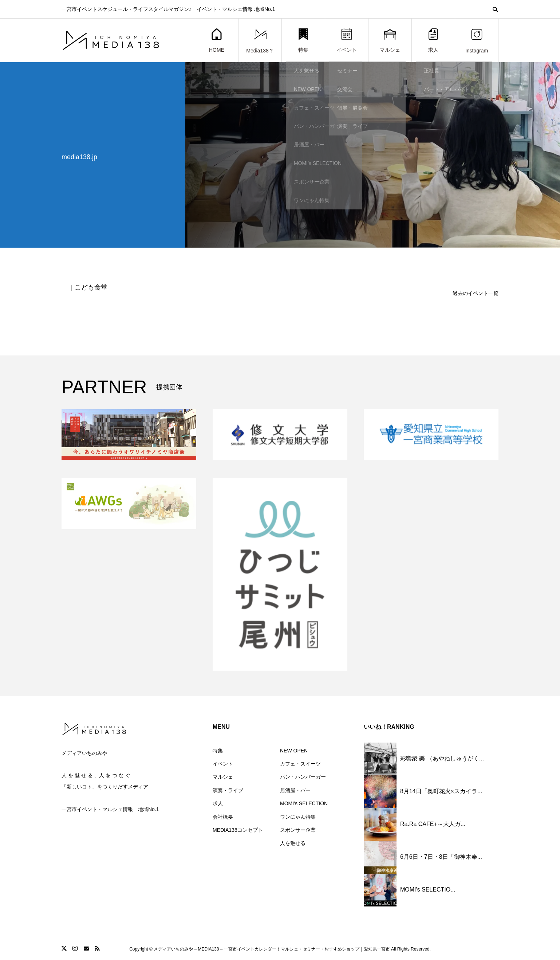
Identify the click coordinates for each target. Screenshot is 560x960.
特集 (303, 41)
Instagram (477, 41)
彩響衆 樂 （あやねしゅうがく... (442, 758)
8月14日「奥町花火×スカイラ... (441, 791)
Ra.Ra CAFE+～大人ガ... (433, 824)
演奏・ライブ (228, 790)
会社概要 (223, 817)
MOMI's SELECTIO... (428, 890)
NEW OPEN (294, 751)
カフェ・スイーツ (300, 764)
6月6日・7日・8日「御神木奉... (441, 857)
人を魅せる (293, 843)
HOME (217, 41)
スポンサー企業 (298, 830)
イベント (347, 41)
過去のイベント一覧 (476, 293)
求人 (433, 41)
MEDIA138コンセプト (238, 830)
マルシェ (390, 41)
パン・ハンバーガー (303, 777)
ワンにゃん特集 (298, 817)
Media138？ (260, 41)
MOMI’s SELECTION (304, 803)
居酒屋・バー (295, 790)
